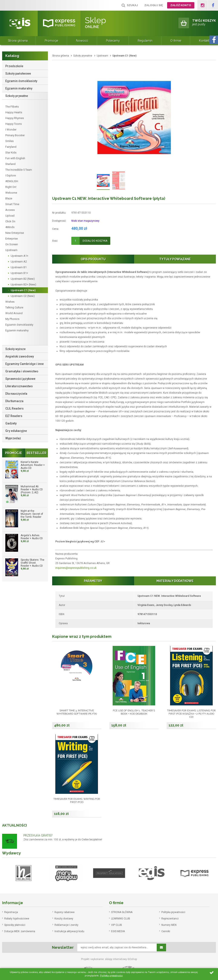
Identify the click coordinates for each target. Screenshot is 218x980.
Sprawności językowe (20, 379)
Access (10, 210)
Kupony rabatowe (65, 912)
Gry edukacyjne (16, 431)
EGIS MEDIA (118, 931)
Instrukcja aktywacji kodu (69, 931)
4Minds (10, 227)
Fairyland (11, 147)
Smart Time (12, 204)
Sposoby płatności (15, 925)
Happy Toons (14, 124)
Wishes (10, 302)
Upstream (11, 250)
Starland (10, 164)
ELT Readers (14, 416)
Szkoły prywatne (17, 96)
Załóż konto (181, 5)
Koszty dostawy (64, 919)
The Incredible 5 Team (19, 170)
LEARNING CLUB (121, 919)
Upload (10, 216)
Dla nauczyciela (16, 394)
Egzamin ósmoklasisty (21, 81)
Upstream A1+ (19, 256)
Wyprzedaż (13, 438)
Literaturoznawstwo (19, 386)
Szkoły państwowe (18, 74)
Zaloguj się (154, 5)
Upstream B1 (19, 267)
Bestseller (37, 453)
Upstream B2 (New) (23, 279)
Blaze (9, 198)
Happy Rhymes (15, 118)
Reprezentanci (170, 919)
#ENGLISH (12, 181)
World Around (14, 313)
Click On (10, 221)
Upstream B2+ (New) (23, 284)
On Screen (12, 244)
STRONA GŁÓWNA (122, 912)
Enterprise (11, 239)
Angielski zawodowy (20, 356)
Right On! (11, 187)
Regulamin (145, 41)
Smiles (9, 141)
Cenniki (166, 931)
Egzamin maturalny (19, 88)
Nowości (82, 41)
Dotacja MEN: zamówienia (20, 931)
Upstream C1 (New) (23, 290)
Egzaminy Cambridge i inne (24, 364)
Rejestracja (11, 912)
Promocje (51, 41)
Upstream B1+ (19, 273)
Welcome (11, 193)
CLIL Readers (14, 408)
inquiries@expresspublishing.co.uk (76, 568)
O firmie (176, 41)
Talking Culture (14, 307)
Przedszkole (14, 66)
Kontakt (204, 41)
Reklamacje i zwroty (66, 925)
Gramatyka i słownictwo (22, 371)
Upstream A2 (19, 262)
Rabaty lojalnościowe (17, 919)
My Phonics (12, 319)
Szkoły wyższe (15, 349)
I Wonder (11, 130)
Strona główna (18, 41)
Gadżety (11, 423)
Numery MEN (169, 925)
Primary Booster (15, 135)
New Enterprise (15, 233)
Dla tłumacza (14, 401)
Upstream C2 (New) (23, 296)
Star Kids (11, 152)
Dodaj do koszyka (95, 241)
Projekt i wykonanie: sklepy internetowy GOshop (109, 959)
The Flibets (12, 107)
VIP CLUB (117, 925)
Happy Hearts (14, 112)
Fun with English (15, 158)
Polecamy (113, 41)
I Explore (11, 175)
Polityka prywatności (173, 912)
